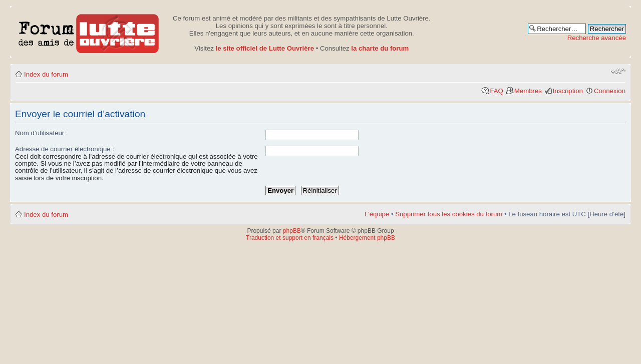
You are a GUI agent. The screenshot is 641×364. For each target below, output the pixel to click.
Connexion (610, 91)
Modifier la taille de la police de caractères (618, 71)
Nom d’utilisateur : (42, 133)
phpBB (292, 231)
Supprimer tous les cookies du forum (449, 214)
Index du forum (46, 74)
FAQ (496, 91)
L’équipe (377, 214)
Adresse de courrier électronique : (65, 149)
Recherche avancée (597, 38)
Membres (528, 91)
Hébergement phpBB (367, 238)
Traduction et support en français (290, 238)
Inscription (568, 91)
